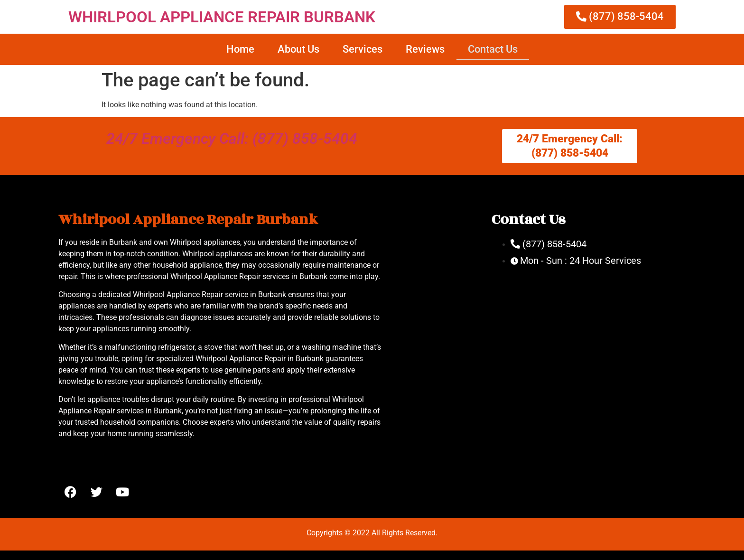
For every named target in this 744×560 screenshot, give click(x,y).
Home (240, 49)
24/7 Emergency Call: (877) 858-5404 (232, 139)
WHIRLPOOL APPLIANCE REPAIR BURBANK (222, 17)
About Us (298, 49)
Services (363, 49)
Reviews (425, 49)
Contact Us (493, 49)
